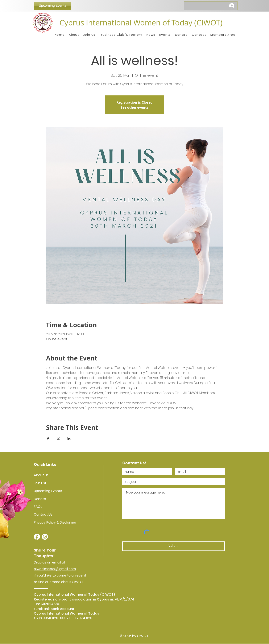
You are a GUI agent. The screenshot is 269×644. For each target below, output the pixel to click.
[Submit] (173, 546)
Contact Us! (134, 463)
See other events (134, 107)
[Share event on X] (58, 439)
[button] (223, 35)
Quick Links (45, 464)
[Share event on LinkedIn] (69, 439)
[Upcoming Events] (53, 6)
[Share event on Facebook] (48, 439)
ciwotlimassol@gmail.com (55, 569)
